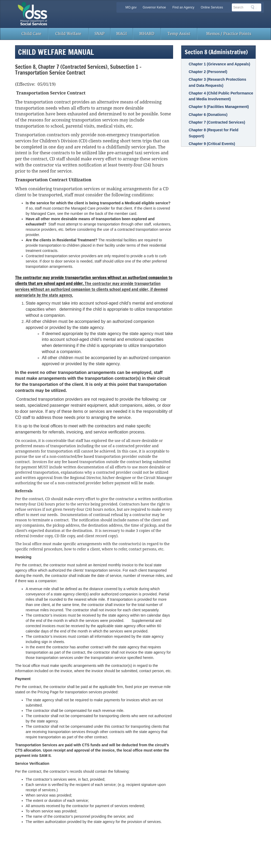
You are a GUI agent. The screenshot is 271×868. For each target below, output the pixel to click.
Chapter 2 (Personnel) (208, 72)
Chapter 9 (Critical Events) (212, 144)
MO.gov (131, 7)
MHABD (147, 34)
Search (254, 7)
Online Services (212, 7)
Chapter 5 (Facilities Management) (219, 107)
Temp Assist (179, 34)
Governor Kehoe (154, 7)
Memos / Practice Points (229, 34)
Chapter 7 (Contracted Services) (217, 122)
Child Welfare (68, 34)
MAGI (121, 34)
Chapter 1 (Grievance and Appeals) (219, 64)
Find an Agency (184, 7)
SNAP (100, 34)
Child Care (31, 34)
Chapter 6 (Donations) (208, 115)
